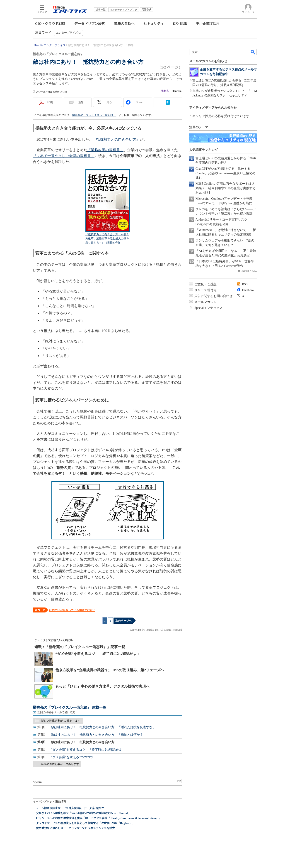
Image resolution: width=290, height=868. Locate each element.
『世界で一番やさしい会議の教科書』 (64, 156)
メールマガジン (205, 302)
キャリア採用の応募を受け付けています (221, 116)
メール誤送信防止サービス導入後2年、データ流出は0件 (70, 808)
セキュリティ (154, 24)
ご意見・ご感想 (205, 284)
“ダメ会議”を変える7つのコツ (72, 757)
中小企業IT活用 (208, 24)
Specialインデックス (209, 308)
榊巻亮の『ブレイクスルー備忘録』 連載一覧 (70, 707)
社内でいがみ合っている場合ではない (72, 610)
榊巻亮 (165, 91)
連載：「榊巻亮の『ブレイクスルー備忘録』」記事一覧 (80, 647)
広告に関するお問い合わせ (213, 296)
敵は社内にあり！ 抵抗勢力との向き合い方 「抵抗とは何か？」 (99, 735)
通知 (81, 102)
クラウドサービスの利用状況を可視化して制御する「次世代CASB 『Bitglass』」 (85, 823)
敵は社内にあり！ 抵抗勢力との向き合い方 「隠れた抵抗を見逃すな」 (103, 727)
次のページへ (123, 621)
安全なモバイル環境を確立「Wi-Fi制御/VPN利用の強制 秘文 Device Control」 (83, 813)
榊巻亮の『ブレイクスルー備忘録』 (94, 115)
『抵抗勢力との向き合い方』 (116, 139)
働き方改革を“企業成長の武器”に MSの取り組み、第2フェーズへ (110, 670)
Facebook (248, 290)
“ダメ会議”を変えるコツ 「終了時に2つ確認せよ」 (98, 654)
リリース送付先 (205, 290)
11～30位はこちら (247, 271)
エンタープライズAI (68, 33)
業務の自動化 (124, 24)
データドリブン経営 (90, 24)
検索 (253, 52)
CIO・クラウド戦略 (50, 24)
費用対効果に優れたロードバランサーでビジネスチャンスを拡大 (75, 828)
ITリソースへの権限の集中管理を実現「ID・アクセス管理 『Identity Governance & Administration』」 (99, 818)
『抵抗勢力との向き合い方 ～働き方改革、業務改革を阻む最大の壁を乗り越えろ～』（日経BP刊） (107, 239)
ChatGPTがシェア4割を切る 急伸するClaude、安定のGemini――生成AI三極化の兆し (225, 173)
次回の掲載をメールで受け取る (56, 712)
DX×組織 (180, 24)
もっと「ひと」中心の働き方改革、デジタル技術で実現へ (102, 686)
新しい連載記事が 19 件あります (61, 721)
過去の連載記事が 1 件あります (60, 764)
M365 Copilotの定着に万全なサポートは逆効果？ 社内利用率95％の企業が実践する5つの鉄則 (226, 188)
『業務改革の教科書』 (105, 150)
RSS (245, 284)
